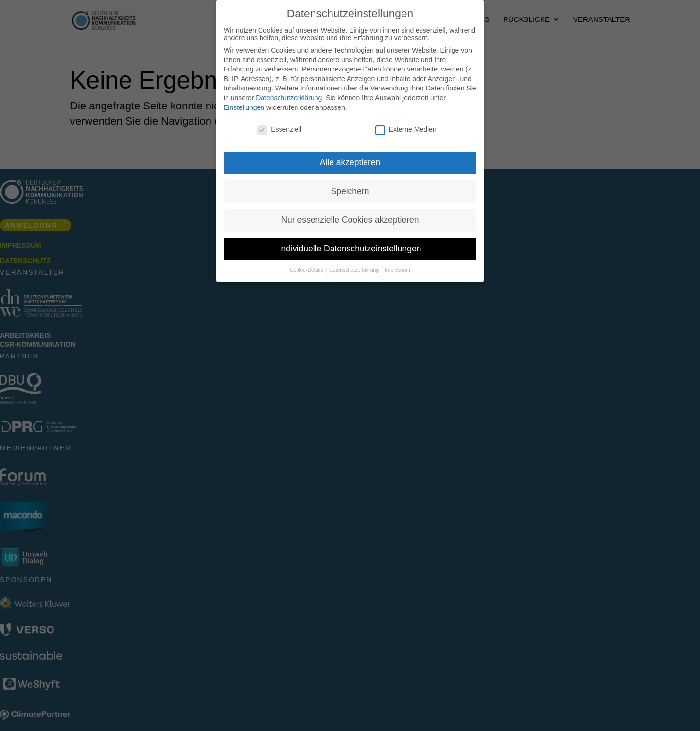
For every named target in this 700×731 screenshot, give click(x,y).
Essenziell (279, 129)
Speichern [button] (350, 191)
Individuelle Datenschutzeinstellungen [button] (350, 249)
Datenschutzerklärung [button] (355, 270)
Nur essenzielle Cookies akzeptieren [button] (350, 220)
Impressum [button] (398, 270)
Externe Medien (406, 129)
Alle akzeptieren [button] (350, 162)
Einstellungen (244, 107)
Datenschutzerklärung (289, 98)
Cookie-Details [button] (307, 270)
